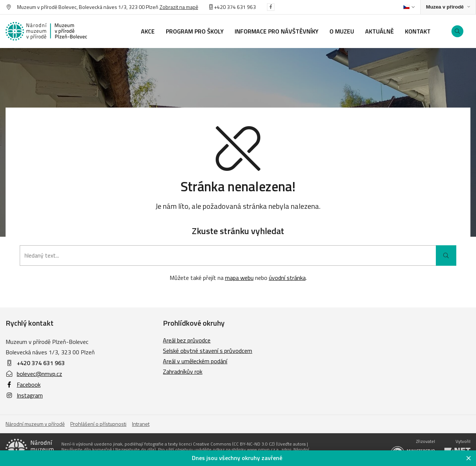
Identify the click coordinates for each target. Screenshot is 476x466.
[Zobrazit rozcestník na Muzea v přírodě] (448, 7)
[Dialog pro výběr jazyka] (409, 7)
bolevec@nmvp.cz (34, 374)
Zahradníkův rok (183, 371)
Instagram (24, 395)
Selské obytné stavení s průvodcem (208, 351)
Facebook (23, 384)
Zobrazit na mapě (179, 7)
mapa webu (239, 278)
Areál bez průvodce (187, 340)
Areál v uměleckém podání (195, 361)
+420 (218, 7)
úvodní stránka (287, 278)
